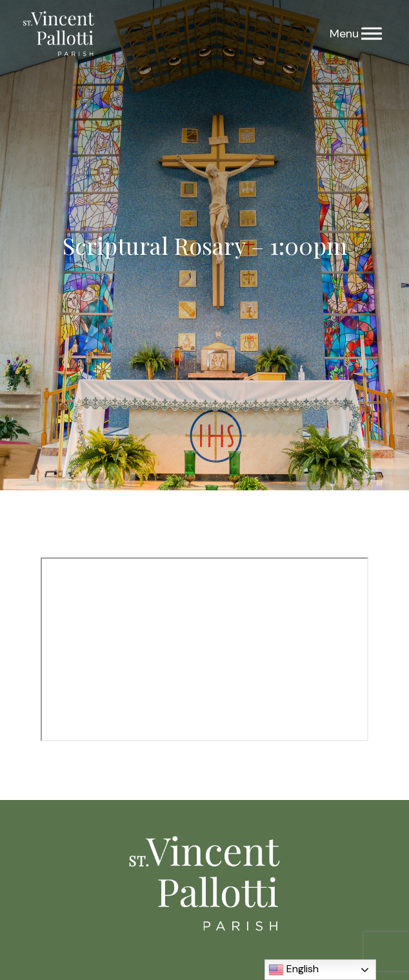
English (294, 970)
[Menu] (372, 34)
